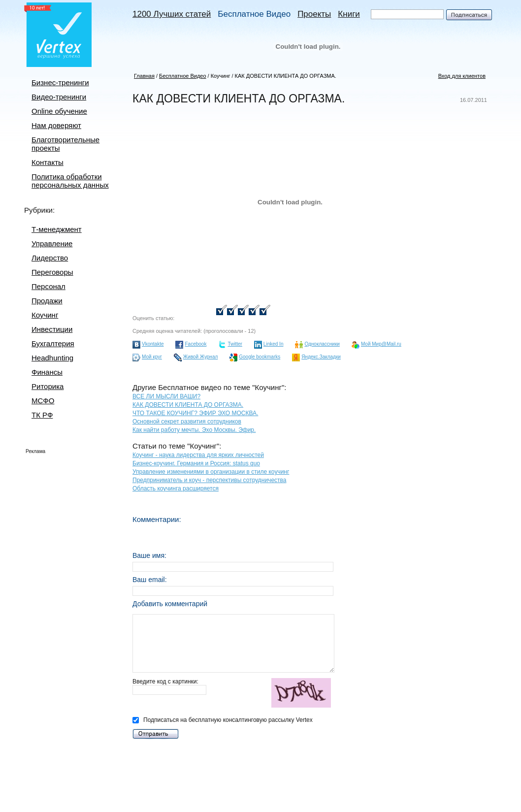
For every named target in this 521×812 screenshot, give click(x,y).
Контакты (48, 162)
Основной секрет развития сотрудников (187, 422)
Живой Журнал (200, 357)
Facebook (195, 344)
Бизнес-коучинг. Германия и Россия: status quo (196, 463)
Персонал (49, 286)
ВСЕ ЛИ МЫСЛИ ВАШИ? (166, 396)
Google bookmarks (260, 357)
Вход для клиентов (462, 76)
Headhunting (52, 358)
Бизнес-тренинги (60, 82)
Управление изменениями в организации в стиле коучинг (211, 472)
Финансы (47, 372)
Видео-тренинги (59, 97)
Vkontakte (153, 344)
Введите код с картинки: (233, 694)
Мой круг (152, 357)
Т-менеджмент (57, 229)
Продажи (47, 301)
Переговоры (52, 272)
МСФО (43, 401)
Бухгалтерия (53, 343)
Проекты (314, 14)
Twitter (235, 344)
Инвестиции (52, 329)
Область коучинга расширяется (176, 488)
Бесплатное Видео (254, 14)
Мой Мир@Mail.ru (381, 344)
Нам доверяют (56, 125)
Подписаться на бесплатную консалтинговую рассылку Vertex (223, 720)
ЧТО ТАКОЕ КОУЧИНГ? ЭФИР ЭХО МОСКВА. (195, 413)
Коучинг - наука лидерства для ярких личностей (198, 455)
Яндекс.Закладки (321, 357)
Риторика (48, 386)
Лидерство (50, 258)
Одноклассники (322, 344)
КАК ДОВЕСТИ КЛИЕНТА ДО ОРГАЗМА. (286, 76)
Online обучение (59, 111)
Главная (144, 76)
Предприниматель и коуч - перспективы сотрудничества (209, 480)
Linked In (274, 344)
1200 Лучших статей (172, 14)
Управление (52, 244)
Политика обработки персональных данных (70, 181)
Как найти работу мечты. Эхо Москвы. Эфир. (194, 430)
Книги (349, 14)
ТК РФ (42, 415)
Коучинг (45, 315)
